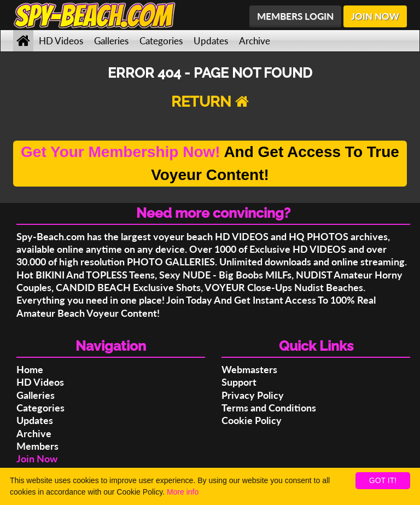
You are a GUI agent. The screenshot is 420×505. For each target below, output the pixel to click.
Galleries (111, 41)
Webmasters (249, 369)
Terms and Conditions (269, 408)
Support (239, 382)
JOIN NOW (375, 16)
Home (30, 369)
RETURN (210, 101)
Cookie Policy (252, 420)
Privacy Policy (253, 395)
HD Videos (61, 41)
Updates (211, 41)
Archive (255, 41)
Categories (161, 41)
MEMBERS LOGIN (295, 16)
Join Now (37, 458)
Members (37, 446)
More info (183, 492)
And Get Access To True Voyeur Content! (210, 163)
